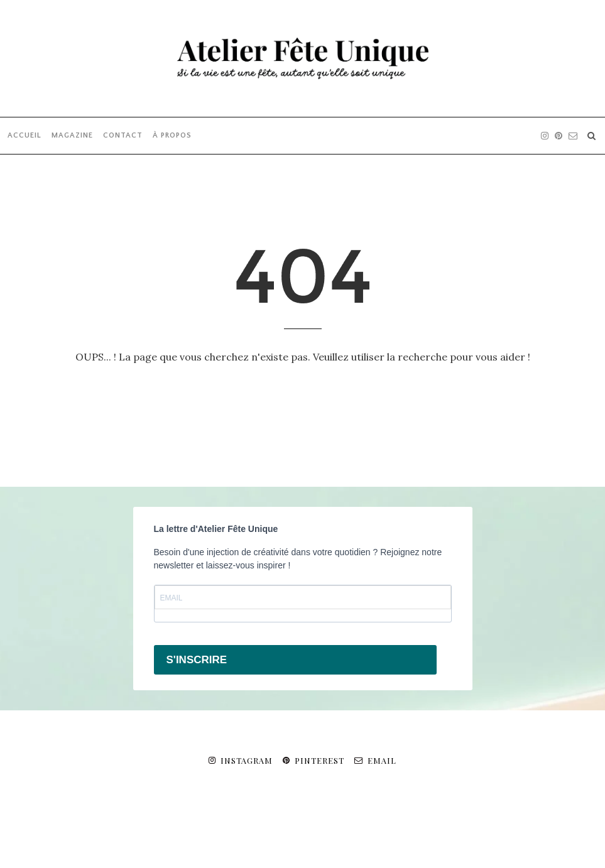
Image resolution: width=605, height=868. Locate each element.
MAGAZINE (72, 135)
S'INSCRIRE (197, 660)
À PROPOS (172, 135)
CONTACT (123, 135)
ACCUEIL (25, 135)
